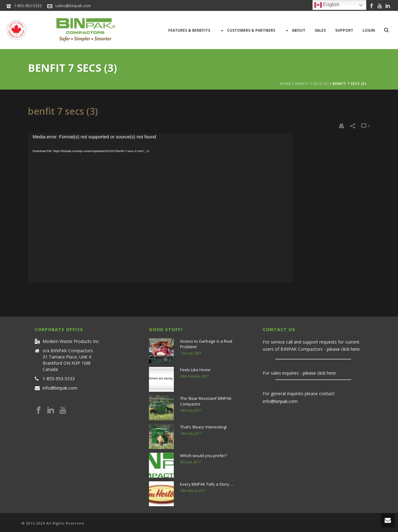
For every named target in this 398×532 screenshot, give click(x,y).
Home (285, 84)
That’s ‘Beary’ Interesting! (203, 427)
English (327, 5)
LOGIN (369, 30)
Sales (320, 30)
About (295, 30)
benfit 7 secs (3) (312, 84)
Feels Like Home (195, 370)
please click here (343, 349)
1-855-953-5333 (28, 6)
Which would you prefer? (204, 456)
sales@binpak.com (73, 6)
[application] (160, 208)
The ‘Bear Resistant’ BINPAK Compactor (206, 401)
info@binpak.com (60, 388)
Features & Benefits (189, 30)
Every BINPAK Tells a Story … (207, 484)
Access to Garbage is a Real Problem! (206, 344)
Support (344, 30)
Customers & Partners (247, 30)
